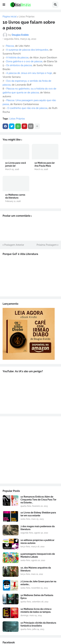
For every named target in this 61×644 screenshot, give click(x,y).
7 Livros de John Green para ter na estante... (38, 583)
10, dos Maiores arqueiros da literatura (36, 569)
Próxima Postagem (47, 245)
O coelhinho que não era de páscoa (27, 108)
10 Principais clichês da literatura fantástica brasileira (38, 624)
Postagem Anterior (14, 245)
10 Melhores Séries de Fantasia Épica (37, 597)
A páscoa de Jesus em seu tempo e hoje (29, 73)
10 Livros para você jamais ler (16, 164)
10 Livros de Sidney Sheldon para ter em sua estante (38, 514)
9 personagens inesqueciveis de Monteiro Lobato (38, 555)
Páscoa (10, 46)
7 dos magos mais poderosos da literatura (38, 528)
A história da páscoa (17, 58)
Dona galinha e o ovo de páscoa (24, 61)
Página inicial (10, 17)
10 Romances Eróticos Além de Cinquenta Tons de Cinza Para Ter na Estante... (38, 500)
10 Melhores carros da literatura (15, 196)
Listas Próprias (27, 17)
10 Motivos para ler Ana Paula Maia (45, 164)
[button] (4, 5)
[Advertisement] (30, 450)
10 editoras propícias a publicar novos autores (37, 542)
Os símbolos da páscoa (19, 65)
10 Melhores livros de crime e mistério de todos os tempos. (36, 610)
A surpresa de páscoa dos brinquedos (27, 50)
